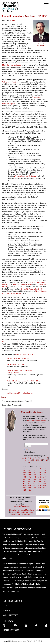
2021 (29, 488)
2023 (39, 488)
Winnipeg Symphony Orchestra (25, 176)
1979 (45, 468)
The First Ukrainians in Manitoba (18, 358)
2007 (34, 481)
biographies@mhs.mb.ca (21, 506)
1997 (34, 477)
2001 (29, 479)
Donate (6, 610)
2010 (24, 484)
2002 (34, 479)
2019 (45, 486)
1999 (45, 477)
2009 (45, 481)
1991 (29, 475)
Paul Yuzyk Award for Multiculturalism (20, 393)
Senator (12, 20)
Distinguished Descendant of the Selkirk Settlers (23, 381)
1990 (24, 475)
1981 (29, 471)
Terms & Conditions (12, 601)
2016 (29, 486)
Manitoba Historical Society (12, 65)
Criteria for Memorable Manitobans (21, 510)
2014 (45, 484)
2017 (34, 486)
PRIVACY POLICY (32, 641)
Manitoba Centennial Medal (22, 285)
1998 (39, 477)
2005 (24, 481)
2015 (24, 486)
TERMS (40, 641)
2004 (45, 479)
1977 (34, 468)
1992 (34, 475)
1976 (29, 468)
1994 (45, 475)
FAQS (5, 606)
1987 (34, 473)
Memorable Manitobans (12, 16)
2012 (34, 484)
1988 (39, 473)
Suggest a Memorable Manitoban (22, 512)
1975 (24, 468)
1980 (24, 471)
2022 (34, 488)
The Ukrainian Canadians (15, 364)
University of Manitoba (10, 82)
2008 (39, 481)
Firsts (14, 514)
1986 (44, 16)
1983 (39, 471)
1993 (39, 475)
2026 (29, 490)
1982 (34, 471)
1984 (45, 471)
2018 (39, 486)
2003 (39, 479)
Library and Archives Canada (12, 342)
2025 (24, 490)
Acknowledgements (25, 514)
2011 (29, 484)
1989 (45, 473)
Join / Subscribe (10, 615)
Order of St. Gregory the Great (31, 289)
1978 (39, 468)
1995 (24, 477)
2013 (39, 484)
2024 (45, 488)
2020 (24, 488)
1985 (24, 473)
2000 (24, 479)
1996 (29, 477)
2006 (29, 481)
